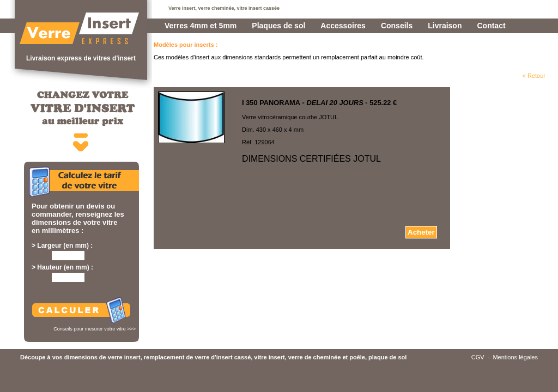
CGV (478, 357)
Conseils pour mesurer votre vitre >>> (95, 329)
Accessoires (343, 26)
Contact (491, 26)
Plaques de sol (278, 26)
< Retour (534, 76)
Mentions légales (515, 357)
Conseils (397, 26)
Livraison (445, 26)
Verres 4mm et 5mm (201, 26)
